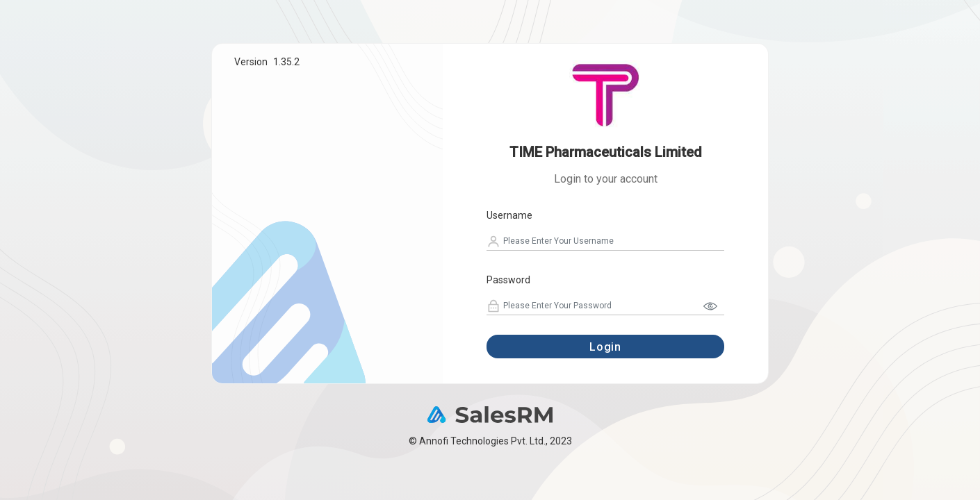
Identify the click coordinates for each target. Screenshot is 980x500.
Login (605, 347)
